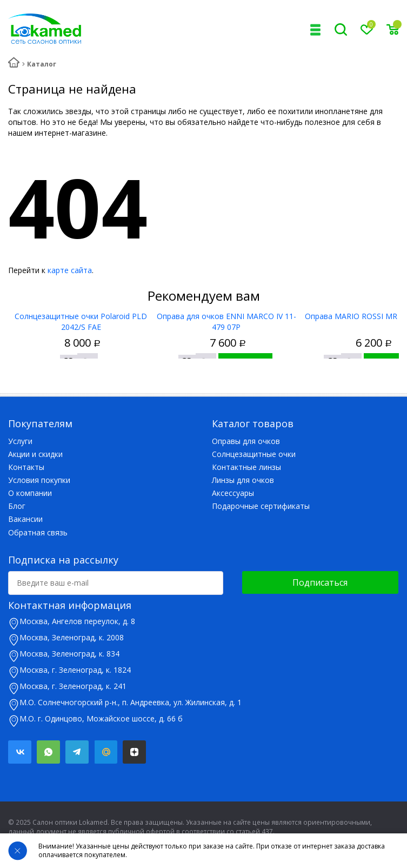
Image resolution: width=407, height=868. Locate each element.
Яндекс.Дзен (134, 752)
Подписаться (320, 582)
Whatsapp (48, 752)
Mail (106, 752)
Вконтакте (20, 752)
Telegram (77, 752)
